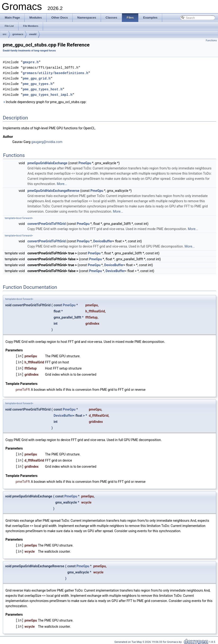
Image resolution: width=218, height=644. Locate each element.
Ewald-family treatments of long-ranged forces (29, 51)
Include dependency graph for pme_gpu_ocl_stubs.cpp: (45, 100)
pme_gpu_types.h (38, 83)
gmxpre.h (31, 62)
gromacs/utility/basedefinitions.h (55, 72)
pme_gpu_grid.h (37, 78)
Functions (211, 40)
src (5, 34)
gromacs (18, 34)
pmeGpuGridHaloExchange (47, 161)
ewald (33, 34)
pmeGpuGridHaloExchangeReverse (53, 189)
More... (62, 182)
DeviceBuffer (103, 240)
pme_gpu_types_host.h (43, 88)
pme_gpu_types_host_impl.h (48, 93)
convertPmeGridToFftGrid (47, 222)
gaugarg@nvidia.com (47, 140)
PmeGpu (85, 161)
